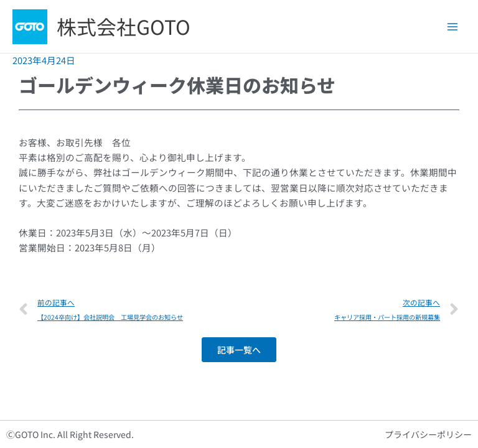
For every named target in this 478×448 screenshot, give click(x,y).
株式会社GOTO (124, 26)
